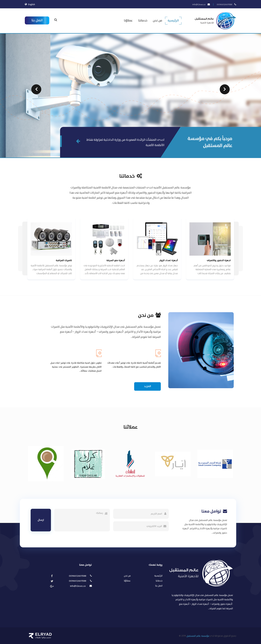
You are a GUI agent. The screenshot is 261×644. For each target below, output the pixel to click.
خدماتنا (143, 21)
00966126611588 (224, 5)
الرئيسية (173, 21)
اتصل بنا (37, 20)
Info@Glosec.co (199, 5)
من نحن (157, 21)
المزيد (147, 386)
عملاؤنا (128, 21)
